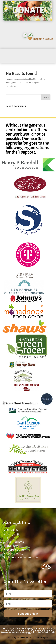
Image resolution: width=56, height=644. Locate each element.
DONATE (28, 10)
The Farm (12, 546)
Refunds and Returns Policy (23, 558)
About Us (12, 530)
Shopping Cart (15, 550)
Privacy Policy (15, 554)
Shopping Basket (40, 39)
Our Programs (15, 542)
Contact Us (13, 534)
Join (9, 538)
